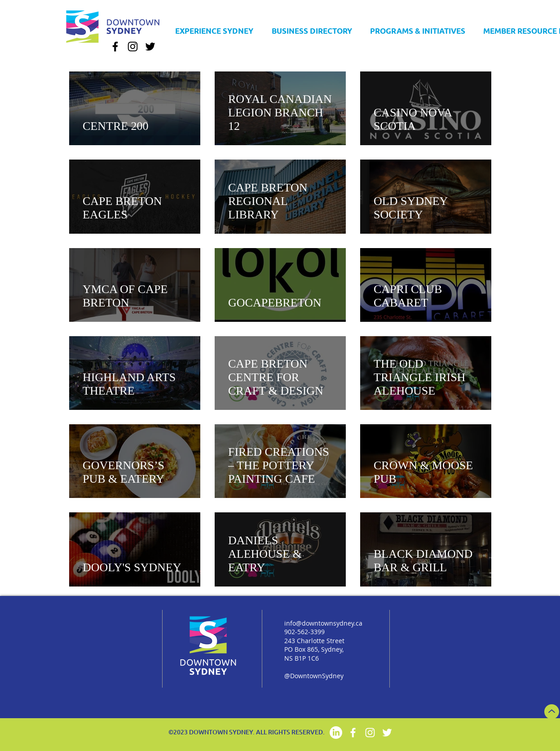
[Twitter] (150, 47)
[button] (312, 27)
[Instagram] (133, 47)
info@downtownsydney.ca (323, 623)
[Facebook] (115, 47)
